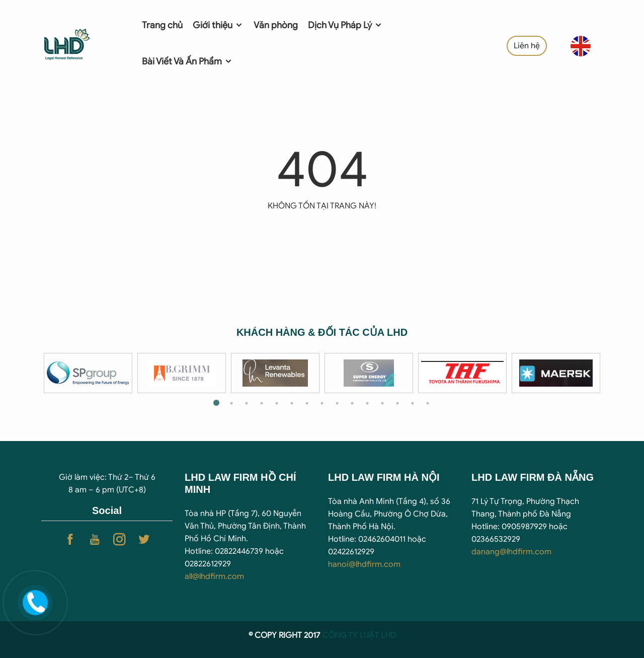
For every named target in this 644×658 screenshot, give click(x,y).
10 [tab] (352, 403)
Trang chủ (162, 25)
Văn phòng (276, 25)
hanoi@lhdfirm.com (364, 564)
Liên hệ (527, 46)
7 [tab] (307, 403)
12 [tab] (382, 403)
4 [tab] (262, 403)
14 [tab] (413, 403)
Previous (34, 373)
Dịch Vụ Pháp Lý (345, 25)
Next (610, 373)
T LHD (385, 635)
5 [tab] (277, 403)
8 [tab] (322, 403)
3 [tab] (247, 403)
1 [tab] (216, 403)
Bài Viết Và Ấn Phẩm (187, 61)
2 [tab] (231, 403)
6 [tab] (292, 403)
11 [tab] (367, 403)
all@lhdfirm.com (214, 576)
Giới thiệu (218, 25)
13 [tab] (397, 403)
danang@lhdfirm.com (511, 552)
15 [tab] (428, 403)
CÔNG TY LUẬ (348, 635)
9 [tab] (337, 403)
